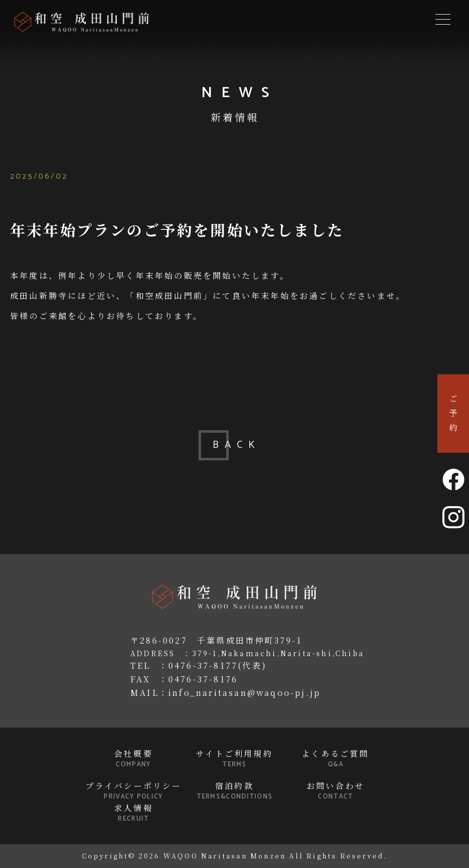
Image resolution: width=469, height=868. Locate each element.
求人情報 (134, 813)
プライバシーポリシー (134, 791)
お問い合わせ (336, 791)
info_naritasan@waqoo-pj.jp (245, 693)
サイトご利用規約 (235, 759)
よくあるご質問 (336, 759)
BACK (235, 445)
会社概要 (134, 759)
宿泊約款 (235, 791)
